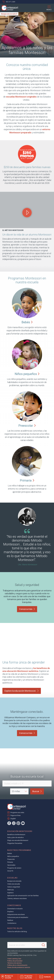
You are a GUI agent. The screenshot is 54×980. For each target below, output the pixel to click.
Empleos (10, 912)
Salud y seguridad (14, 887)
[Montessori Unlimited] (9, 8)
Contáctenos (12, 923)
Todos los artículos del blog (17, 932)
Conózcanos (14, 905)
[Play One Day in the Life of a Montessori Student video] (27, 213)
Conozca (27, 609)
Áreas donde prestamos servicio (19, 967)
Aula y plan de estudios (15, 837)
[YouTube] (23, 823)
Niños (27, 374)
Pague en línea (16, 815)
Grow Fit (10, 871)
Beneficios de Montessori (16, 835)
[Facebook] (9, 823)
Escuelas (12, 878)
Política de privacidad (15, 961)
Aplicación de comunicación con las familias (23, 896)
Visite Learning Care (14, 959)
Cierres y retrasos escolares (17, 898)
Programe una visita (17, 812)
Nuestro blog (15, 928)
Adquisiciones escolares (16, 914)
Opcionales (11, 865)
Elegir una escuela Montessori (18, 840)
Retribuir (10, 920)
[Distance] (19, 791)
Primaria (10, 862)
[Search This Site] (27, 945)
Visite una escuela (14, 884)
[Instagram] (14, 823)
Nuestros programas (19, 850)
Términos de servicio (15, 963)
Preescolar (11, 859)
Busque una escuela (8, 14)
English (13, 818)
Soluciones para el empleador (18, 917)
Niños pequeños (13, 856)
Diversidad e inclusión (15, 909)
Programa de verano (14, 868)
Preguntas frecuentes (15, 843)
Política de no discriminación (17, 965)
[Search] (43, 945)
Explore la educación (22, 691)
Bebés (10, 853)
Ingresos (10, 893)
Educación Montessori (20, 831)
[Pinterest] (18, 823)
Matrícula (11, 890)
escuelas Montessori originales (21, 97)
